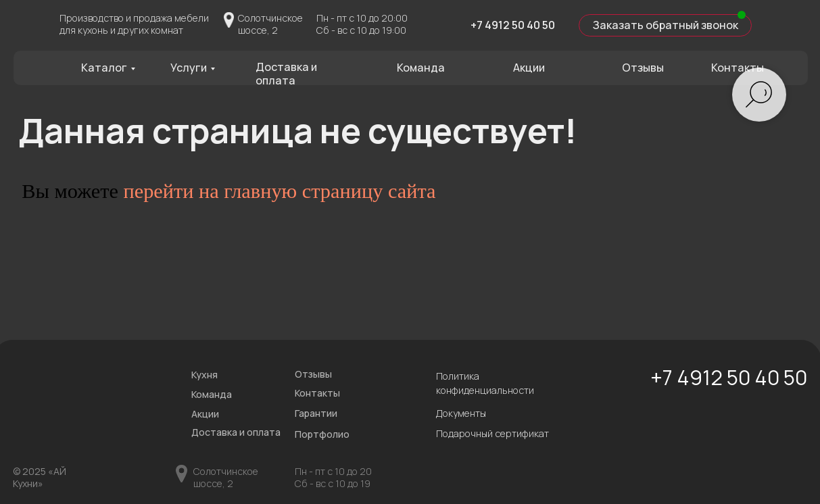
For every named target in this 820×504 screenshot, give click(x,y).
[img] (446, 24)
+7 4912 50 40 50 (513, 25)
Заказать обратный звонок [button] (666, 25)
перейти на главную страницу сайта (279, 191)
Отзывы (643, 68)
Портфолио (322, 434)
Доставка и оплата (286, 74)
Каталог (104, 68)
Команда (421, 68)
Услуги (189, 68)
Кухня (204, 375)
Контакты (738, 68)
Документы (461, 413)
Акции (529, 68)
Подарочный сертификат (492, 433)
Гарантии (316, 413)
